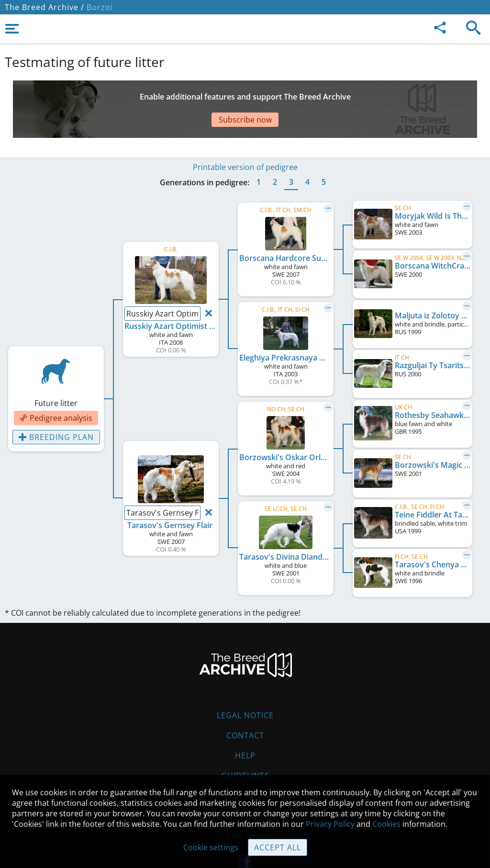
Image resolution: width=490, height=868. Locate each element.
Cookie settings (211, 847)
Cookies (245, 767)
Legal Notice (245, 687)
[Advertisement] (237, 97)
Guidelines (245, 747)
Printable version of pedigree (245, 138)
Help (245, 727)
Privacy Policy (330, 824)
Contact (245, 707)
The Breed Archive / (45, 7)
